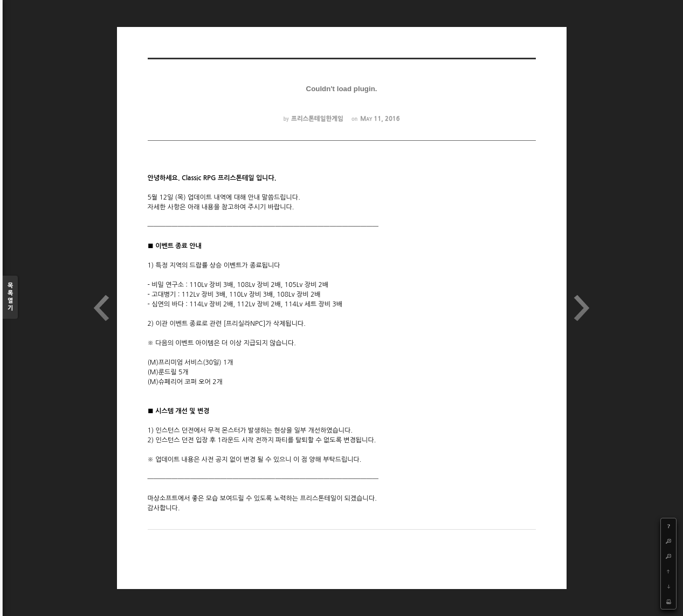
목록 (10, 297)
